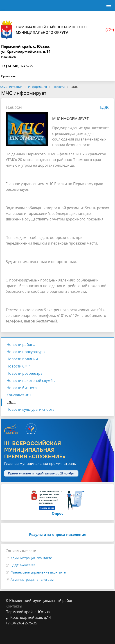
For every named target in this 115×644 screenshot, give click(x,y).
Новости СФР (18, 366)
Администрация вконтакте (31, 558)
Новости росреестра (25, 373)
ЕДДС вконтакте (23, 565)
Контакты (14, 606)
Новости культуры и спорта (30, 409)
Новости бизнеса (22, 388)
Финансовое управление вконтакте (38, 572)
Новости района (21, 345)
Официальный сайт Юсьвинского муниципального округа (57, 30)
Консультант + (19, 395)
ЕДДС (103, 107)
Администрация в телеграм (32, 579)
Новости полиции (22, 359)
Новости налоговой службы (31, 381)
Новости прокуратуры (26, 352)
